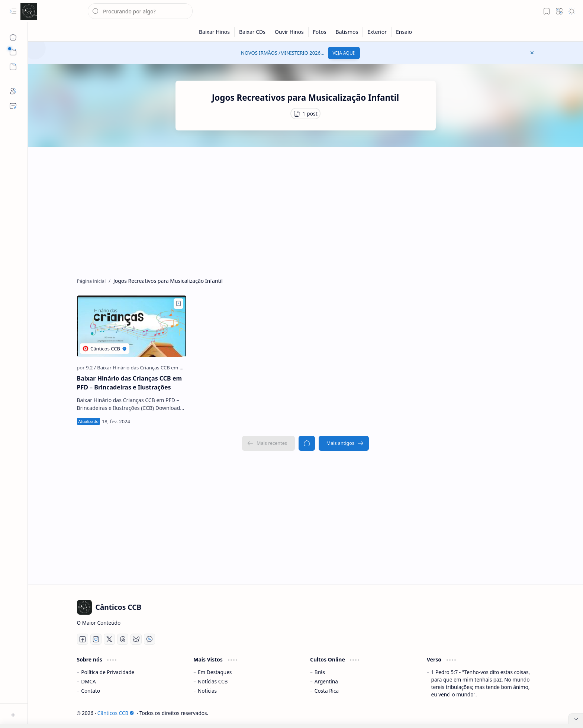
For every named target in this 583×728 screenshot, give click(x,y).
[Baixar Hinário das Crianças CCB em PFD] (143, 368)
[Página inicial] (13, 37)
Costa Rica (327, 691)
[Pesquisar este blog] (140, 11)
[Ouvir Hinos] (289, 32)
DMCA (88, 681)
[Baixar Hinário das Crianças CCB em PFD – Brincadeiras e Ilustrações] (132, 326)
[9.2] (91, 368)
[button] (13, 11)
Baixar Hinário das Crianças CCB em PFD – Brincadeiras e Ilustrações (130, 383)
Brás (320, 672)
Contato (91, 691)
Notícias (207, 691)
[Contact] (13, 106)
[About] (13, 91)
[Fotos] (320, 32)
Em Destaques (215, 672)
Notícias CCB (213, 681)
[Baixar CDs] (252, 32)
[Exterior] (377, 32)
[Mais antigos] (344, 443)
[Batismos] (347, 32)
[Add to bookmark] (178, 304)
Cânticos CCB (116, 713)
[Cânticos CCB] (29, 11)
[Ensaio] (404, 32)
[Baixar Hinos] (215, 32)
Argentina (326, 681)
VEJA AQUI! (344, 53)
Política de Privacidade (108, 672)
